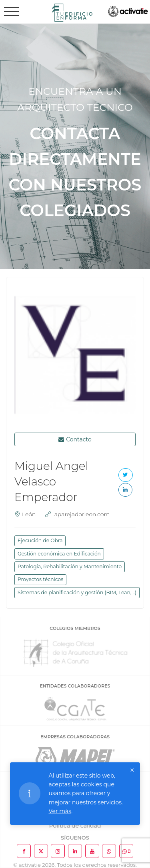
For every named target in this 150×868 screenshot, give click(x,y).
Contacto (75, 439)
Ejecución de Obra (40, 540)
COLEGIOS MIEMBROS (75, 628)
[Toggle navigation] (11, 12)
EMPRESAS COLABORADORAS (75, 737)
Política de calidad (75, 826)
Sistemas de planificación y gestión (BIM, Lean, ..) (77, 592)
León (29, 514)
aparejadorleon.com (82, 514)
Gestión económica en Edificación (59, 554)
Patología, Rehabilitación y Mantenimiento (70, 566)
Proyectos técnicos (40, 579)
